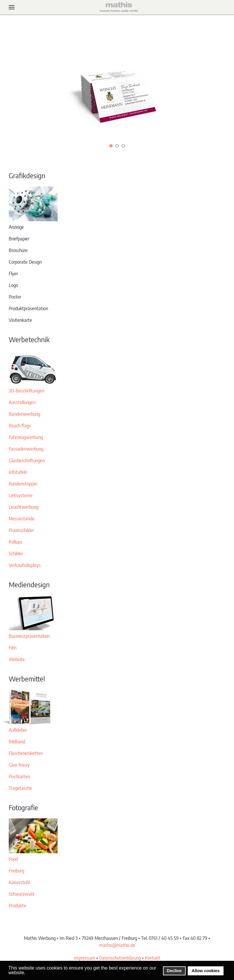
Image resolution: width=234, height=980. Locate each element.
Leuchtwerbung (24, 507)
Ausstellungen (22, 402)
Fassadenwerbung (26, 449)
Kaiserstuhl (19, 882)
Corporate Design (25, 262)
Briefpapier (19, 239)
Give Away (19, 765)
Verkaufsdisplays (25, 565)
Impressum (85, 958)
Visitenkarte (20, 320)
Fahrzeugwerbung (26, 437)
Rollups (16, 542)
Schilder (16, 554)
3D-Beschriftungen (26, 391)
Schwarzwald (21, 894)
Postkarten (19, 776)
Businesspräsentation (29, 636)
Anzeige (16, 227)
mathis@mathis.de (117, 945)
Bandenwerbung (24, 414)
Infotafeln (18, 472)
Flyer (13, 274)
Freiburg (16, 871)
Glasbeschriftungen (27, 460)
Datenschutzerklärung (120, 958)
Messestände (22, 519)
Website (17, 659)
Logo (13, 285)
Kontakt (153, 958)
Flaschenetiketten (26, 753)
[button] (12, 7)
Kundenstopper (23, 484)
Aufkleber (18, 730)
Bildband (17, 742)
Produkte (17, 906)
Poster (15, 297)
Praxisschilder (21, 530)
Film (13, 648)
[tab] (111, 146)
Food (13, 859)
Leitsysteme (21, 495)
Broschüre (18, 250)
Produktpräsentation (28, 308)
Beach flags (20, 426)
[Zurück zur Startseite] (117, 7)
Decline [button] (174, 971)
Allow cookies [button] (206, 971)
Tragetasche (20, 788)
